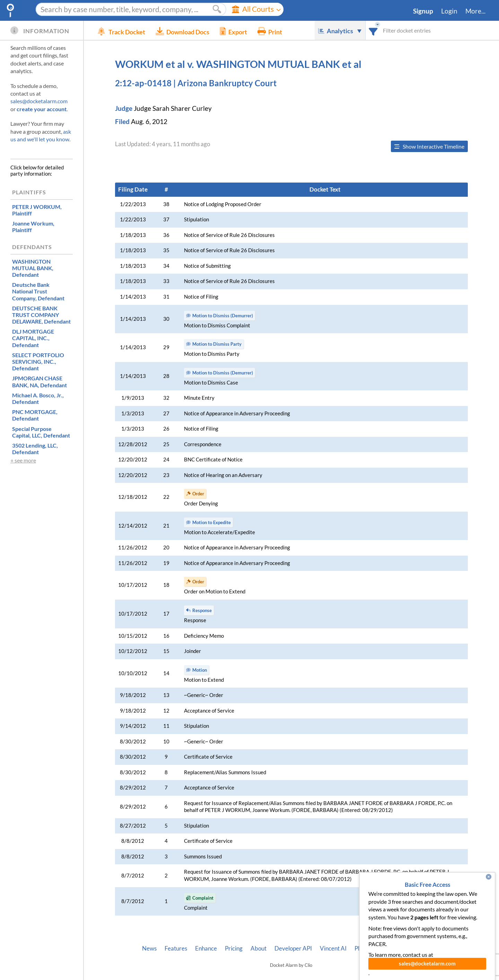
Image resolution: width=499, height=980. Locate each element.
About (259, 948)
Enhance (206, 948)
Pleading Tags (372, 948)
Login (449, 11)
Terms (432, 948)
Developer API (293, 948)
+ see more (23, 460)
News (149, 948)
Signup (423, 11)
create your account (42, 109)
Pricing (234, 948)
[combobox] (373, 30)
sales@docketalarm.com (39, 101)
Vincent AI (333, 948)
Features (176, 948)
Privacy (407, 948)
